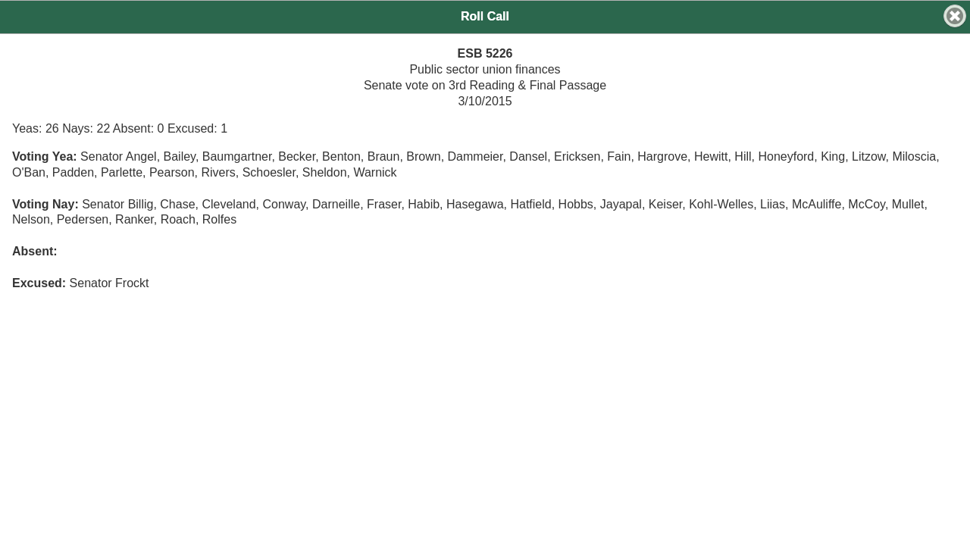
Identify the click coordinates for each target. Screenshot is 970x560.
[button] (955, 16)
